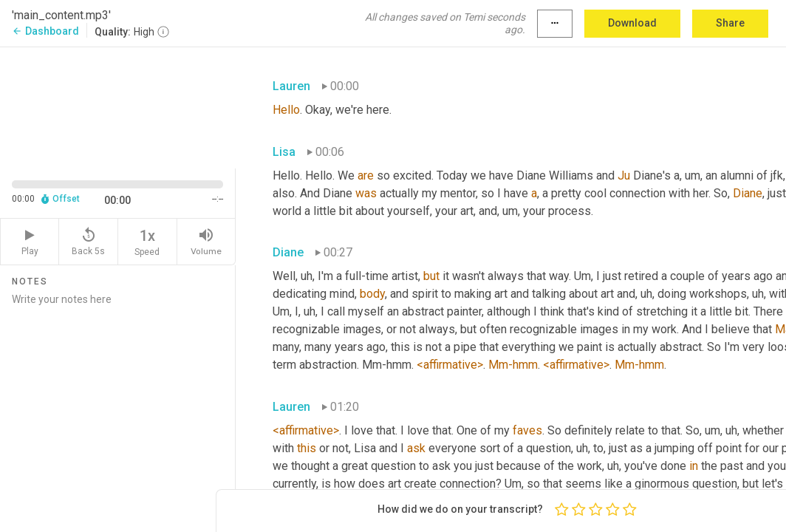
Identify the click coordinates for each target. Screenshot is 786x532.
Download (632, 23)
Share (730, 23)
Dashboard (45, 31)
